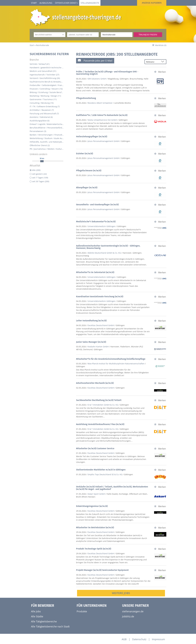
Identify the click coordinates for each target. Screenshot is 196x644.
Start (34, 3)
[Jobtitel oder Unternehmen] (83, 35)
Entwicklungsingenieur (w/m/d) (92, 506)
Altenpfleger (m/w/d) (87, 188)
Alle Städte (37, 616)
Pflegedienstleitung (86, 98)
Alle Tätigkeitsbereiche (44, 621)
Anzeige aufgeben (152, 3)
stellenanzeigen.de (133, 611)
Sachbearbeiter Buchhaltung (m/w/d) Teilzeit (99, 400)
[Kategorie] (47, 35)
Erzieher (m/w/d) (85, 154)
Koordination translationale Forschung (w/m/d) (100, 296)
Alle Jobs (36, 611)
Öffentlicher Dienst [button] (66, 3)
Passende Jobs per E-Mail (95, 60)
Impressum (158, 639)
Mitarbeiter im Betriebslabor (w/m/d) (95, 527)
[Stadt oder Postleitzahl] (117, 35)
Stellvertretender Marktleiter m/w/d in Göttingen (101, 470)
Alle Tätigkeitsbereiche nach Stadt (50, 626)
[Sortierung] (153, 62)
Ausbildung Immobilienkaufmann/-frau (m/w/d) (100, 424)
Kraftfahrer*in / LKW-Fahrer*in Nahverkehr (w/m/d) (102, 115)
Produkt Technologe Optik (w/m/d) (94, 549)
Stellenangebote (90, 3)
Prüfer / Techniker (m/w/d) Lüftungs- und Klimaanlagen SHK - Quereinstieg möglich (107, 73)
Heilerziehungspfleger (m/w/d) (92, 137)
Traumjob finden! (148, 35)
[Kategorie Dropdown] (63, 35)
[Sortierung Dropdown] (163, 62)
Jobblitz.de (128, 616)
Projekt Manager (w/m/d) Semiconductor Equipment (102, 570)
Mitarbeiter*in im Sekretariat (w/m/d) (95, 272)
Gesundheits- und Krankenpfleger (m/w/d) (97, 205)
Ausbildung (46, 3)
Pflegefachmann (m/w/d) (89, 171)
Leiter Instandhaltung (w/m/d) (91, 321)
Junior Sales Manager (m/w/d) (91, 342)
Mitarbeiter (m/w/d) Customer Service (95, 448)
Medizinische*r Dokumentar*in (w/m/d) (96, 222)
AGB (124, 639)
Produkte (82, 611)
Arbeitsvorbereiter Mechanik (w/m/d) (95, 383)
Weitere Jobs (121, 593)
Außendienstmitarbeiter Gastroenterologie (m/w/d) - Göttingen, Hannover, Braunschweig (108, 247)
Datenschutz (139, 639)
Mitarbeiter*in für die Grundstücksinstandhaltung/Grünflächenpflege (111, 359)
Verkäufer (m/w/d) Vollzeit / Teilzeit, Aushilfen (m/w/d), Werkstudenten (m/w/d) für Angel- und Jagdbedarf (112, 488)
